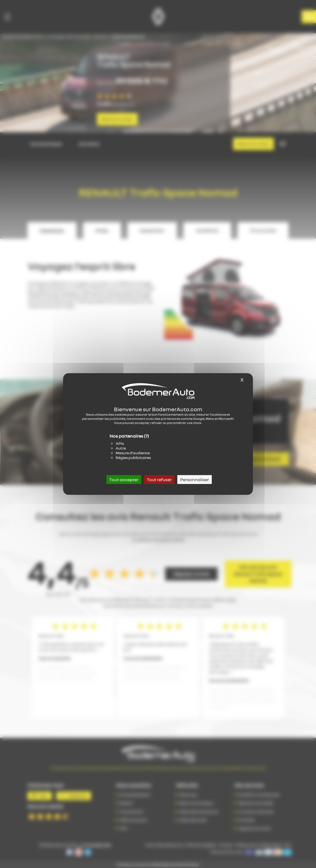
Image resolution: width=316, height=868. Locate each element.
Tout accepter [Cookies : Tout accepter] (124, 480)
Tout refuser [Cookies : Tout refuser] (159, 480)
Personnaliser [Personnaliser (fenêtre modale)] (195, 480)
